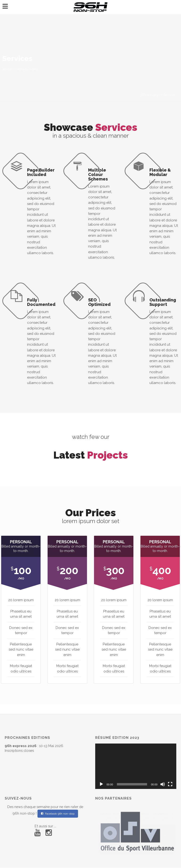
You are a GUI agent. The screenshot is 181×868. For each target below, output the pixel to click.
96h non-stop (150, 95)
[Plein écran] (170, 784)
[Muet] (163, 784)
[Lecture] (101, 784)
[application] (136, 766)
